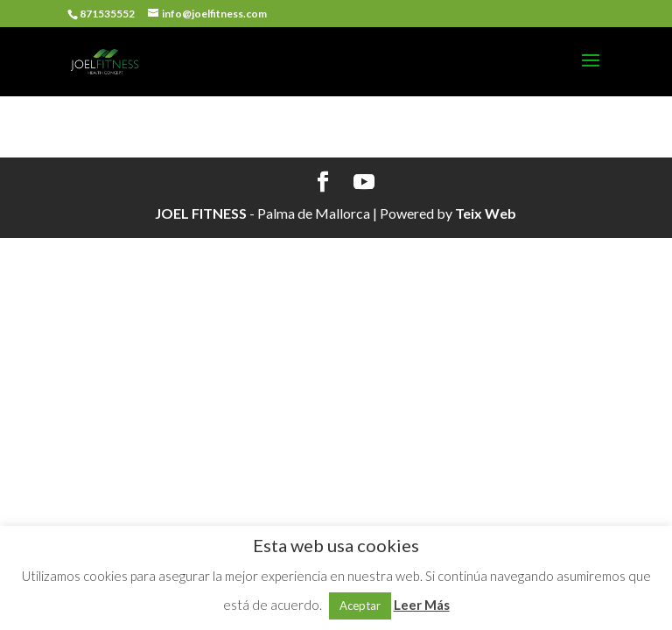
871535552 (107, 14)
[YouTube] (364, 182)
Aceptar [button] (360, 605)
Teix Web (486, 213)
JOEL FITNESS (201, 213)
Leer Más (422, 605)
